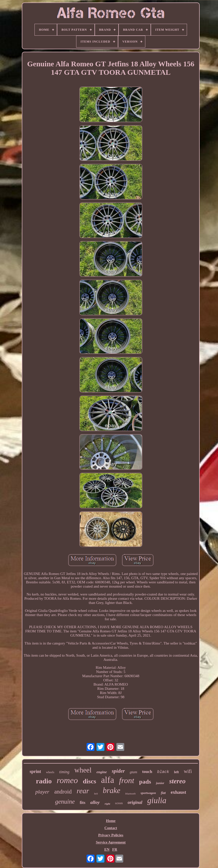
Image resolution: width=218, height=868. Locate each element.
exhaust (178, 792)
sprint (35, 771)
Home (111, 821)
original (135, 802)
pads (145, 782)
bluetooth (130, 794)
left (176, 772)
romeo (67, 780)
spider (118, 771)
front (127, 780)
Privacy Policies (111, 835)
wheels (50, 772)
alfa (108, 780)
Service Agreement (111, 842)
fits (82, 803)
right (107, 804)
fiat (163, 793)
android (63, 792)
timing (64, 772)
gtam (133, 772)
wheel (83, 770)
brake (111, 790)
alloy (95, 802)
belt (96, 794)
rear (83, 791)
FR (115, 849)
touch (147, 772)
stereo (177, 781)
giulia (157, 800)
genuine (65, 802)
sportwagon (148, 793)
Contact (111, 828)
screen (119, 803)
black (163, 772)
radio (44, 781)
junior (160, 783)
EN (107, 849)
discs (89, 781)
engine (102, 772)
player (42, 792)
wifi (188, 771)
